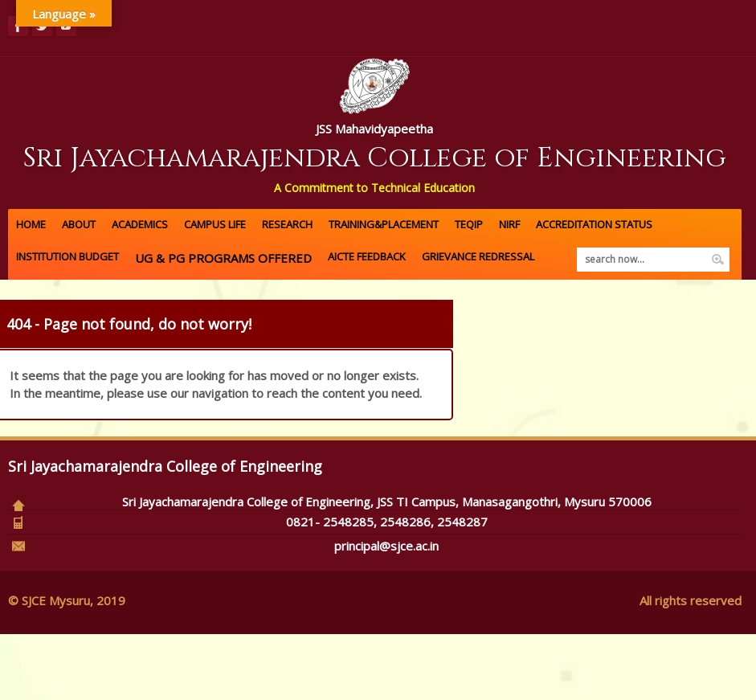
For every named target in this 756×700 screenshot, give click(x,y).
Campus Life (215, 224)
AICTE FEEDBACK (367, 256)
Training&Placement (384, 224)
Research (287, 224)
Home (31, 224)
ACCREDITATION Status (594, 224)
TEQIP (469, 224)
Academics (140, 224)
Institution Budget (67, 256)
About (79, 224)
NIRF (509, 224)
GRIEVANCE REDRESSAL (478, 256)
